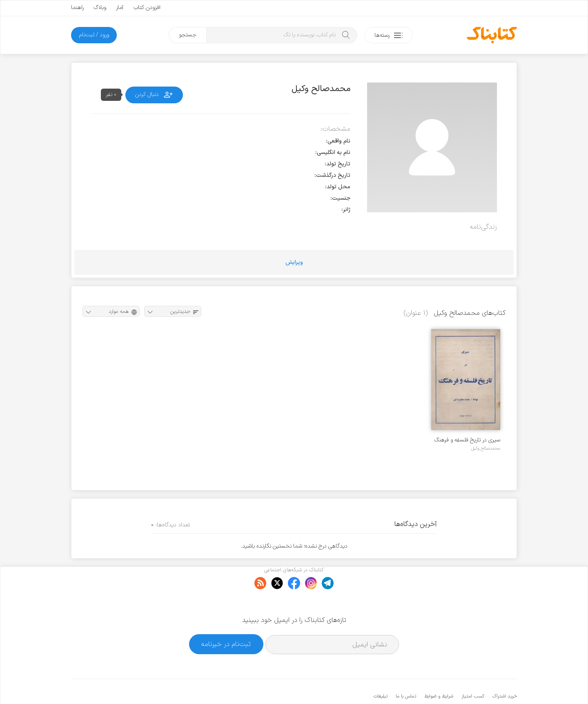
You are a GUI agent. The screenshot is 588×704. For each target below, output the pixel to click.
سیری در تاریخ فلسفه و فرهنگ (467, 440)
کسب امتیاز (473, 671)
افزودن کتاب (147, 8)
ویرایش (294, 262)
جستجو (188, 35)
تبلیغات (381, 671)
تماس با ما (406, 671)
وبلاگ (100, 8)
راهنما (77, 8)
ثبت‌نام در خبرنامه (226, 619)
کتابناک (474, 684)
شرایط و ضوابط (439, 671)
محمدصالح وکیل (486, 448)
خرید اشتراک (505, 671)
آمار (120, 8)
